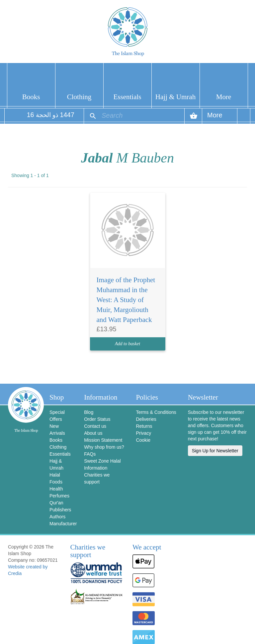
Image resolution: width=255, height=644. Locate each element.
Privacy (143, 433)
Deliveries (146, 419)
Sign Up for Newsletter (215, 451)
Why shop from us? (104, 447)
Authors (57, 517)
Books (31, 97)
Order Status (97, 419)
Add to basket (127, 344)
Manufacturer (62, 524)
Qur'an (56, 503)
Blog (89, 412)
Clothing (79, 97)
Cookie (143, 440)
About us (93, 433)
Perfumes (59, 496)
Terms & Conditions (156, 412)
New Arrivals (57, 430)
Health (56, 489)
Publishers (60, 510)
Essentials (127, 97)
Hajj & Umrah (175, 97)
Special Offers (57, 416)
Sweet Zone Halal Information (102, 464)
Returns (144, 426)
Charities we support (97, 478)
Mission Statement (103, 440)
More (224, 97)
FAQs (90, 454)
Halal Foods (56, 478)
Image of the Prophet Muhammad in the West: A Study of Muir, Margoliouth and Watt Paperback (126, 300)
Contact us (95, 426)
